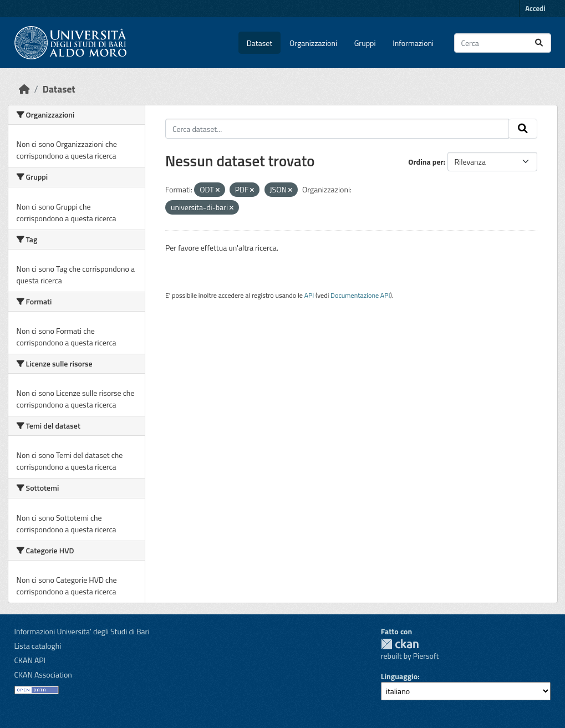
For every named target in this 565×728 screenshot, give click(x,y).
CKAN (400, 644)
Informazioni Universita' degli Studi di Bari (82, 631)
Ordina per (426, 162)
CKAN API (30, 660)
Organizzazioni (313, 43)
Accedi (535, 8)
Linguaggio (399, 676)
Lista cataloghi (38, 646)
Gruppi (365, 43)
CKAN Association (43, 674)
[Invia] (539, 43)
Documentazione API (360, 295)
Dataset (259, 43)
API (309, 295)
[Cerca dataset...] (503, 43)
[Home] (24, 89)
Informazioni (413, 43)
